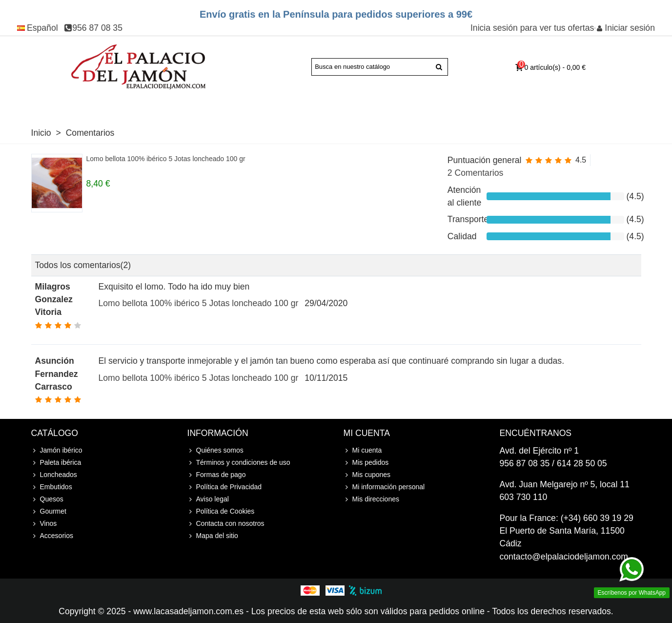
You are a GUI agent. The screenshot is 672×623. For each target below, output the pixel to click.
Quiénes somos (215, 450)
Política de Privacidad (225, 487)
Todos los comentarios (83, 265)
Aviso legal (208, 499)
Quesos (347, 105)
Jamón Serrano (148, 105)
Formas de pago (217, 475)
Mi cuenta (363, 450)
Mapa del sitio (213, 536)
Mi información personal (384, 487)
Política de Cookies (221, 511)
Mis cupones (367, 475)
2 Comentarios (475, 173)
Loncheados (242, 105)
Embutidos (299, 105)
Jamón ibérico (57, 450)
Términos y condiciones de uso (239, 463)
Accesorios (510, 105)
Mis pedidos (366, 463)
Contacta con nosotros (226, 524)
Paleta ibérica (80, 105)
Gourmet (392, 105)
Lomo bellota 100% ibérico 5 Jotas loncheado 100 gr (166, 159)
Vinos (432, 105)
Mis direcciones (371, 499)
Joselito (198, 105)
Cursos (470, 105)
